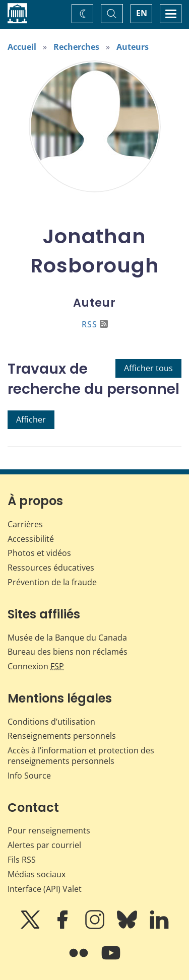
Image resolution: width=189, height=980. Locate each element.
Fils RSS (22, 860)
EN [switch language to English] (142, 13)
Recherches (76, 47)
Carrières (25, 524)
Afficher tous (148, 368)
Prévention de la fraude (52, 582)
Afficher (31, 419)
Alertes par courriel (44, 845)
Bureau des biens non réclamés (68, 652)
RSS (95, 324)
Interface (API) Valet (45, 889)
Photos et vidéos (39, 553)
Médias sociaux (37, 874)
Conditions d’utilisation (51, 722)
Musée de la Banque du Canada (67, 638)
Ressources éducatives (51, 568)
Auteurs (133, 47)
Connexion (36, 666)
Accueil (22, 47)
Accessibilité (31, 539)
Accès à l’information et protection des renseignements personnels (81, 756)
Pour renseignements (49, 830)
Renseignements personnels (62, 736)
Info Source (29, 776)
